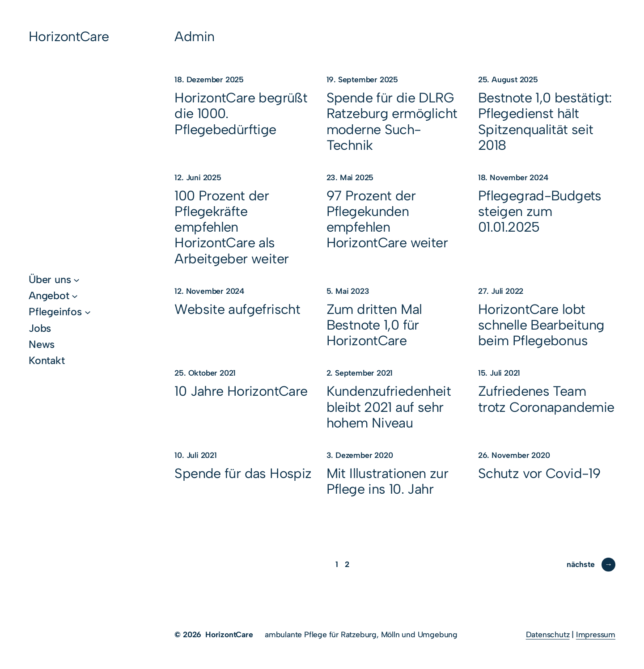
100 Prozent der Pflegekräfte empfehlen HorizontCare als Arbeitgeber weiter (231, 227)
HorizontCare (69, 36)
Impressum (596, 634)
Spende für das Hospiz (243, 473)
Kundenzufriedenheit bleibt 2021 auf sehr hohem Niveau (389, 407)
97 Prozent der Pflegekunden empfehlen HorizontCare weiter (387, 219)
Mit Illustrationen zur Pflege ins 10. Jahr (388, 481)
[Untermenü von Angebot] (75, 296)
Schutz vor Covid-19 (539, 473)
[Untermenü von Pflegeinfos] (88, 312)
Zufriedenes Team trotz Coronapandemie (546, 399)
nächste (591, 564)
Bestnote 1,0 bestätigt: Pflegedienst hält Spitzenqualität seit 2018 (545, 121)
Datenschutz (548, 634)
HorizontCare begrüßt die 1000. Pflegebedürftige (241, 113)
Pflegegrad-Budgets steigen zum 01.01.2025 (540, 211)
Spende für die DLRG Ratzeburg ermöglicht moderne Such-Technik (392, 121)
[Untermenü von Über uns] (76, 279)
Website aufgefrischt (237, 309)
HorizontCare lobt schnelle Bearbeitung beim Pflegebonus (541, 325)
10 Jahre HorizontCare (241, 391)
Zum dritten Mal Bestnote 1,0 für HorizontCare (374, 325)
